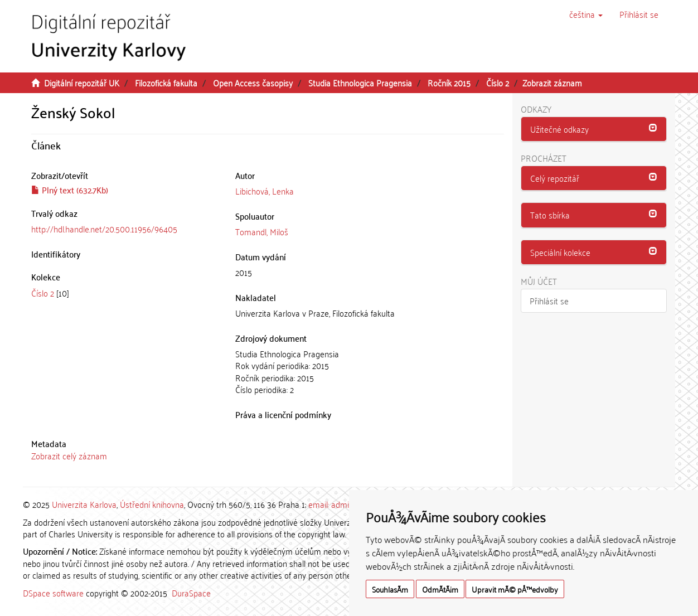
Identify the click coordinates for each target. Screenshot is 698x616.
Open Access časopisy (253, 83)
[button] (586, 14)
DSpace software (53, 593)
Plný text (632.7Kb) (70, 190)
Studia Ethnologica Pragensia (360, 83)
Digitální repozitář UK (82, 83)
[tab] (594, 129)
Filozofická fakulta (166, 83)
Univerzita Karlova (84, 504)
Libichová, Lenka (265, 191)
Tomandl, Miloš (262, 231)
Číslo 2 (498, 83)
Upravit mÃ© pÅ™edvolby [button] (515, 589)
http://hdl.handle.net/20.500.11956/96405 (104, 229)
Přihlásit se (549, 300)
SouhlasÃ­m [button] (390, 589)
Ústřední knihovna (152, 504)
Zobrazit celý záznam (69, 455)
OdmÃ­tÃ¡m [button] (440, 589)
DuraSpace (191, 593)
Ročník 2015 (449, 83)
